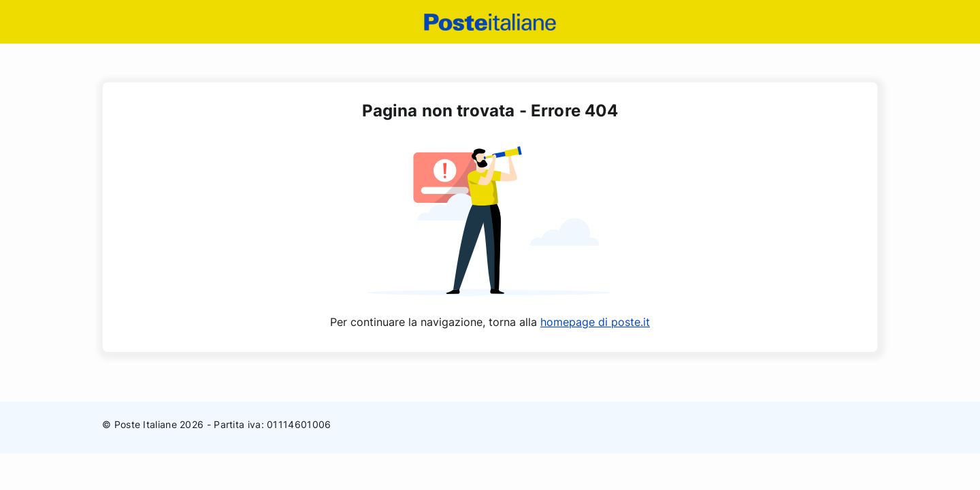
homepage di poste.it (595, 322)
